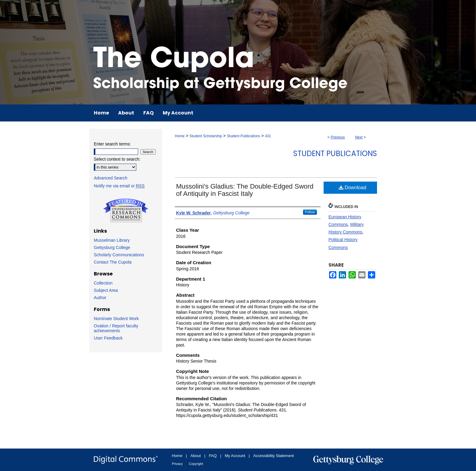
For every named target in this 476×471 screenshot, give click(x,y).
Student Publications (243, 136)
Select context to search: (117, 159)
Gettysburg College (112, 247)
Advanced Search (111, 178)
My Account (235, 456)
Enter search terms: (112, 144)
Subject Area (106, 290)
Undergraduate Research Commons (126, 210)
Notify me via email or (119, 186)
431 (268, 136)
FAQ (213, 456)
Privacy (177, 464)
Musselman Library (112, 240)
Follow (310, 212)
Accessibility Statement (274, 456)
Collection (103, 283)
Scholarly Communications (119, 255)
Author (100, 298)
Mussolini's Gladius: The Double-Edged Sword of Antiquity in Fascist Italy (245, 190)
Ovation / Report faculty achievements (116, 328)
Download (353, 188)
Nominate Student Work (116, 319)
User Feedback (108, 338)
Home (180, 136)
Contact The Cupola (113, 262)
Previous (338, 137)
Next (359, 137)
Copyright (196, 464)
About (195, 456)
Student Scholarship (206, 136)
